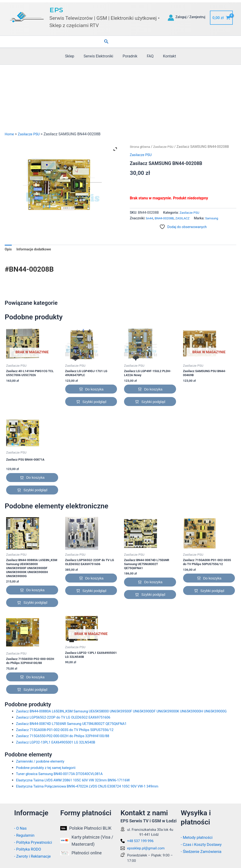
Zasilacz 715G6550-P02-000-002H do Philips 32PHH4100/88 (67, 744)
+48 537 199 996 (140, 841)
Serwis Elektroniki (100, 56)
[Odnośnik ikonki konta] (171, 18)
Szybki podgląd (94, 403)
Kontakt (166, 56)
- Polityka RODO (29, 849)
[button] (106, 42)
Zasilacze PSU (31, 134)
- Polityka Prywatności (35, 842)
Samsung (216, 218)
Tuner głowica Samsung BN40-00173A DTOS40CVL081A (63, 782)
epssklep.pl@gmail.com (146, 848)
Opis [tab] (8, 250)
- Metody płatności (198, 838)
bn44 (150, 218)
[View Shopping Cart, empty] (221, 18)
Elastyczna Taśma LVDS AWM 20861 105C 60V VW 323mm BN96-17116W (78, 788)
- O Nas (21, 828)
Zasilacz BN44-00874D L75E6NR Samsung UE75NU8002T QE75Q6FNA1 (76, 732)
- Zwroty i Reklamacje (34, 856)
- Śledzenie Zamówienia (203, 851)
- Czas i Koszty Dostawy (203, 844)
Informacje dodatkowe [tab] (36, 250)
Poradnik (130, 56)
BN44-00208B (166, 218)
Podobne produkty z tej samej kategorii (48, 776)
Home (10, 134)
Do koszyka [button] (94, 391)
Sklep (73, 56)
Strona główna (141, 147)
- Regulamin (25, 835)
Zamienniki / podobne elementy (42, 770)
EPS (56, 10)
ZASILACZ (185, 218)
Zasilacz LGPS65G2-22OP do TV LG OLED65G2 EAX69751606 (68, 726)
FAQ (148, 56)
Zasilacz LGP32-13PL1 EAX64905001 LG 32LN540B (59, 751)
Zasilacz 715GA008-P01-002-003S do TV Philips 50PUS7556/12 (69, 738)
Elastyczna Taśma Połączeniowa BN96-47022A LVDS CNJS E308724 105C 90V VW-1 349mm (94, 795)
